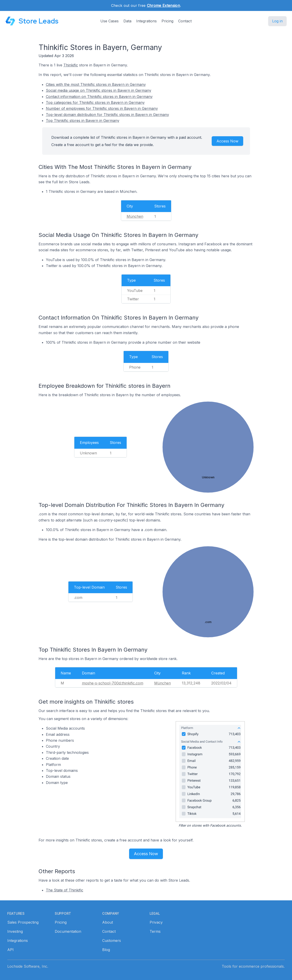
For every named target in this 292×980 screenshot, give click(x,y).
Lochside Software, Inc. (28, 966)
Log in (277, 21)
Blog (106, 950)
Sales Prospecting (23, 922)
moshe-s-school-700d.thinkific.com (113, 683)
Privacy (156, 922)
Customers (112, 941)
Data (127, 21)
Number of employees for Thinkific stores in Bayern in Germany (102, 108)
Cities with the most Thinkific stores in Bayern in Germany (96, 84)
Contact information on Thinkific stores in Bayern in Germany (99, 97)
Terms (155, 931)
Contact (185, 21)
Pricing (167, 21)
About (108, 922)
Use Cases (109, 21)
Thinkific (71, 65)
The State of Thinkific (65, 890)
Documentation (68, 931)
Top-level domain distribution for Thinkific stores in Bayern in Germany (107, 115)
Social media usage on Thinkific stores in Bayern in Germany (99, 90)
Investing (15, 931)
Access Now (227, 141)
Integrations (146, 21)
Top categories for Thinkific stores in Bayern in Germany (95, 102)
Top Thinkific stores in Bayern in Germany (83, 121)
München (135, 216)
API (10, 950)
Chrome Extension (163, 5)
